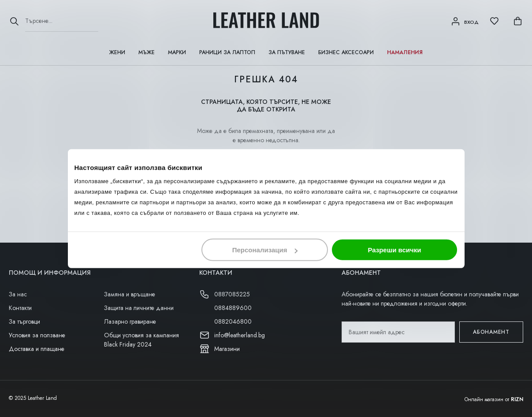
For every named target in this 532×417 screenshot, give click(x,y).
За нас (18, 294)
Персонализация (265, 250)
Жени (117, 52)
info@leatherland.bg (240, 335)
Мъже (147, 52)
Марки (177, 52)
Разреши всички (394, 250)
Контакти (20, 308)
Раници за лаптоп (227, 52)
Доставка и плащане (37, 349)
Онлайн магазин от (494, 399)
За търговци (24, 321)
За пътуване (287, 52)
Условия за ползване (37, 335)
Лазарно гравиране (130, 321)
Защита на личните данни (139, 308)
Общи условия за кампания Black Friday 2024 (141, 340)
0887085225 (232, 294)
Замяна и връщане (130, 294)
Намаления (405, 52)
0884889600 (233, 308)
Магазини (227, 349)
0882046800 (233, 321)
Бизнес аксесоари (346, 52)
